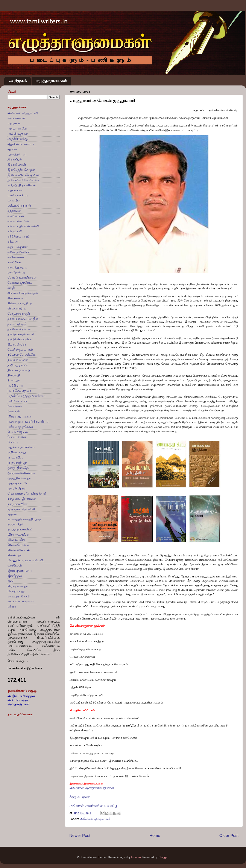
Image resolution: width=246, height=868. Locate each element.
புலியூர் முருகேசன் (20, 427)
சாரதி (11, 288)
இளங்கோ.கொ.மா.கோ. (24, 180)
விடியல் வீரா (16, 540)
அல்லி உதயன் (18, 134)
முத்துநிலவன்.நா (19, 478)
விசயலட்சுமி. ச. (18, 535)
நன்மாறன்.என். (18, 360)
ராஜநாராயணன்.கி (20, 529)
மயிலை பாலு (17, 452)
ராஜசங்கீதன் (16, 524)
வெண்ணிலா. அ (19, 550)
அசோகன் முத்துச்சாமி (95, 819)
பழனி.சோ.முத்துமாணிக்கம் (26, 396)
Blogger (163, 857)
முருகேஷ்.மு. (17, 488)
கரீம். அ (13, 242)
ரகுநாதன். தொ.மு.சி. (22, 509)
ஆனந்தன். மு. (17, 154)
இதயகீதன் (15, 159)
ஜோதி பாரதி (16, 591)
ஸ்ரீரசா (12, 607)
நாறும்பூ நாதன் (18, 365)
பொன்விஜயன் (18, 432)
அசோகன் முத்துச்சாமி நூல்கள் (92, 788)
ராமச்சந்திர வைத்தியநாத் (24, 519)
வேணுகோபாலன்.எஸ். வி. (26, 560)
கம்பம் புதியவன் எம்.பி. (24, 226)
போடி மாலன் (17, 437)
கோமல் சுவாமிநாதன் (22, 278)
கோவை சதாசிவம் (20, 283)
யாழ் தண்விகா (17, 504)
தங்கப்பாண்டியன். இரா (23, 319)
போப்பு (13, 442)
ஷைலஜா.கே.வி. (19, 596)
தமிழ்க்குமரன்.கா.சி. (21, 334)
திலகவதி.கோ (17, 345)
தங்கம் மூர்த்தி (17, 324)
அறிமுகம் (18, 81)
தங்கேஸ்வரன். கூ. (20, 329)
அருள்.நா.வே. (17, 129)
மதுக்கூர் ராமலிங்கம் (21, 447)
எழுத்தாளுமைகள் (51, 81)
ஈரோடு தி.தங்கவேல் (22, 185)
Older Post (229, 835)
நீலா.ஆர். (14, 380)
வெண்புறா (15, 555)
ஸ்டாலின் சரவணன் (21, 601)
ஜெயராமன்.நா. (18, 586)
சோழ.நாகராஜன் (19, 314)
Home (155, 835)
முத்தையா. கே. (18, 483)
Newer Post (80, 835)
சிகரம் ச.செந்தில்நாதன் (23, 293)
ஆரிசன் (13, 149)
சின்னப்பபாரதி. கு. (20, 303)
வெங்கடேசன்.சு (18, 545)
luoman (136, 857)
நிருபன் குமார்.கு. (19, 370)
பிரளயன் (14, 411)
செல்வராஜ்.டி (17, 308)
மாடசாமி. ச (15, 458)
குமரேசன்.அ (16, 272)
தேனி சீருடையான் (20, 350)
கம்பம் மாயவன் (18, 221)
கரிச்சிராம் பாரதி (18, 237)
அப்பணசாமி (16, 118)
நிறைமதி (14, 375)
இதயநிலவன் (17, 165)
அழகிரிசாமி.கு (17, 139)
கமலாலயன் (16, 216)
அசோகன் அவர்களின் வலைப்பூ (93, 806)
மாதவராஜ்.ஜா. (17, 463)
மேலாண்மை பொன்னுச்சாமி (27, 494)
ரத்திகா (12, 514)
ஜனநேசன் (15, 566)
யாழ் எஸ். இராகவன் (22, 499)
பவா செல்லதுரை (19, 391)
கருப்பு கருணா (17, 247)
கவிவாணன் (16, 257)
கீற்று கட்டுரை (80, 797)
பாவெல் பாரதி (17, 401)
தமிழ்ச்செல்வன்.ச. (20, 339)
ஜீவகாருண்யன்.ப (20, 571)
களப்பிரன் (15, 262)
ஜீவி (11, 581)
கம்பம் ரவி (15, 231)
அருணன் (14, 123)
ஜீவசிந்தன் (15, 576)
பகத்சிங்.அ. (16, 386)
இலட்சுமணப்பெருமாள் (24, 175)
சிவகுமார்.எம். (17, 298)
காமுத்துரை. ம (17, 267)
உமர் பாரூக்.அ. (18, 195)
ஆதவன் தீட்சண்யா (21, 144)
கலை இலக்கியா (19, 252)
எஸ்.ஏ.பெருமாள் (19, 206)
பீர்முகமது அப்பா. (20, 416)
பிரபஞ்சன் (15, 406)
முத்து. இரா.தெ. (18, 468)
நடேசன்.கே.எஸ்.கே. (22, 355)
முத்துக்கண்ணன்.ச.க (21, 473)
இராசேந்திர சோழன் (21, 170)
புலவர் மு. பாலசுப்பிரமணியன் (28, 422)
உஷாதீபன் (15, 200)
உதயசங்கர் (15, 190)
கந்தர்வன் (14, 211)
